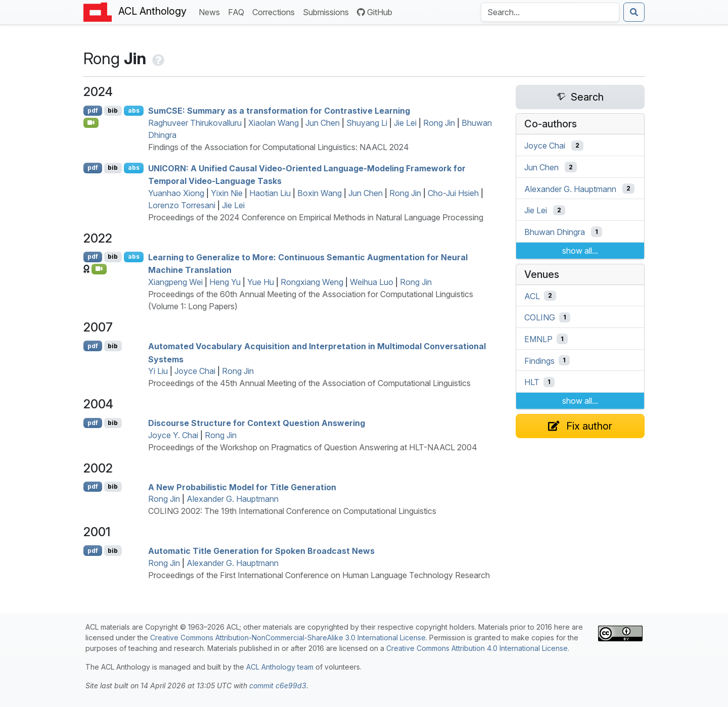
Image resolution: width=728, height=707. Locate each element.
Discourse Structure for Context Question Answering (257, 423)
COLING (540, 317)
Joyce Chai (195, 371)
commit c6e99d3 (278, 686)
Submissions (328, 11)
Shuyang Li (367, 123)
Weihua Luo (372, 282)
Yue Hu (261, 282)
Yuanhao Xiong (176, 193)
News (211, 11)
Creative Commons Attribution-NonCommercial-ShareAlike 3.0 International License (288, 638)
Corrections (276, 11)
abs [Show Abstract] (134, 110)
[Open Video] (91, 123)
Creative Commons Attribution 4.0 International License (477, 648)
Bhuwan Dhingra (555, 232)
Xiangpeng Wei (175, 282)
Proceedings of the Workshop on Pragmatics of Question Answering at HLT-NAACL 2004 (313, 447)
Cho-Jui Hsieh (453, 193)
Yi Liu (158, 371)
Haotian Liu (270, 193)
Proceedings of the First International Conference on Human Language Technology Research (319, 575)
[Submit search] (634, 12)
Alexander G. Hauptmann (233, 499)
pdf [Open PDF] (93, 110)
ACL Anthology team (280, 667)
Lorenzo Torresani (182, 205)
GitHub (375, 12)
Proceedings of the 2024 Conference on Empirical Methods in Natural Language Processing (316, 217)
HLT (532, 382)
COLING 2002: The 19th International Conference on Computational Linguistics (292, 511)
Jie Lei (405, 123)
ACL (532, 296)
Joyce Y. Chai (173, 435)
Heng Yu (225, 282)
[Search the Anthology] (550, 12)
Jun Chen (323, 123)
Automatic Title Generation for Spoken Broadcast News (261, 551)
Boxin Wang (320, 193)
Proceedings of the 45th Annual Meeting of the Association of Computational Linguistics (309, 383)
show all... (580, 251)
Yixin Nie (227, 193)
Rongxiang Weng (312, 282)
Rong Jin (439, 123)
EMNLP (538, 339)
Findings (539, 360)
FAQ (238, 11)
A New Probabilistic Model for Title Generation (242, 487)
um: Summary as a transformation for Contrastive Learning (279, 111)
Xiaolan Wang (274, 123)
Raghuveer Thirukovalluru (195, 123)
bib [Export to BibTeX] (113, 110)
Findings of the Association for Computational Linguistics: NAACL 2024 (279, 147)
